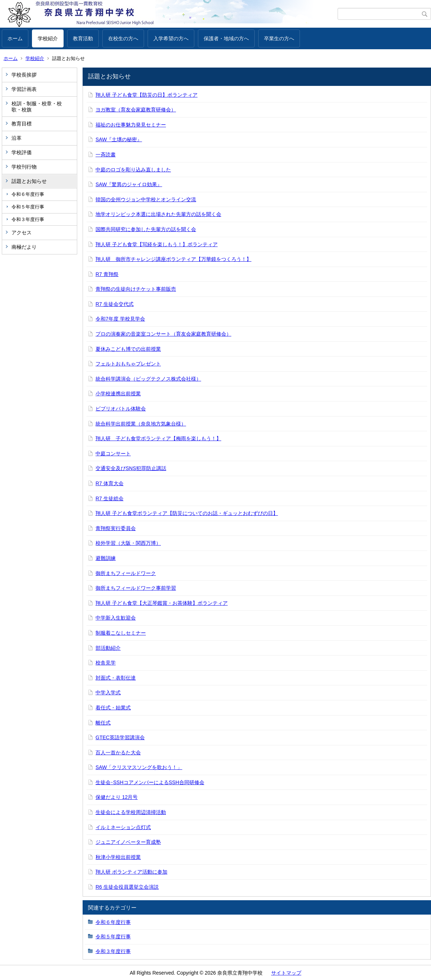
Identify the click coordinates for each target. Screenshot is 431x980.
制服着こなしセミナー (121, 633)
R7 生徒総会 (110, 498)
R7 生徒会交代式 (115, 304)
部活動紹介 (108, 648)
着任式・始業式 (113, 708)
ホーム (15, 38)
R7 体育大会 (110, 483)
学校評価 (22, 152)
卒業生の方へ (279, 38)
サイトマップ (286, 973)
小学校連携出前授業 (118, 394)
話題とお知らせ (29, 181)
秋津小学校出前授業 (118, 857)
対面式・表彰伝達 (116, 678)
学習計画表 (24, 89)
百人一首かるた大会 (118, 753)
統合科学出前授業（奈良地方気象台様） (141, 424)
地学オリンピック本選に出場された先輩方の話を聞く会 (158, 214)
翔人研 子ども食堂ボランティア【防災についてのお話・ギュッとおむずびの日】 (187, 513)
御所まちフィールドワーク (126, 573)
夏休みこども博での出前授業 (128, 349)
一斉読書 (106, 155)
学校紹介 (48, 38)
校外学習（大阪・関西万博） (128, 543)
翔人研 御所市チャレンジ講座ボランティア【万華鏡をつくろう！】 (173, 259)
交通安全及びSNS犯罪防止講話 (131, 468)
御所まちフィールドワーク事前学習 (136, 588)
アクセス (22, 233)
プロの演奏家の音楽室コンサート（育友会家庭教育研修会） (163, 334)
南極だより (24, 247)
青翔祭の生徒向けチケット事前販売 (136, 289)
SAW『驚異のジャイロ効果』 (129, 184)
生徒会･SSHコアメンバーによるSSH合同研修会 (150, 782)
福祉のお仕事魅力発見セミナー (131, 125)
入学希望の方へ (171, 38)
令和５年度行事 (28, 207)
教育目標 (22, 124)
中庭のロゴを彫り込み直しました (133, 170)
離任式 (103, 723)
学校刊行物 (24, 167)
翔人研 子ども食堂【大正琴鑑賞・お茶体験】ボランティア (162, 603)
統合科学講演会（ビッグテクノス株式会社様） (148, 379)
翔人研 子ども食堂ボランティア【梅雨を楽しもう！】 (158, 438)
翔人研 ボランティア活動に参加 (131, 872)
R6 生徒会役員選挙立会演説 (127, 887)
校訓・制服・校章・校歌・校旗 (37, 107)
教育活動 (83, 38)
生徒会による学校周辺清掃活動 (131, 812)
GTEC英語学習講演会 (120, 737)
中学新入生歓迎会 (116, 618)
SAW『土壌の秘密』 (119, 139)
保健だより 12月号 (117, 797)
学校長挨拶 (24, 75)
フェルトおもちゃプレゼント (128, 364)
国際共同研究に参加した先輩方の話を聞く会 (146, 229)
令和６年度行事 (28, 194)
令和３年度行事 (28, 219)
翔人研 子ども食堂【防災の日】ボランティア (147, 95)
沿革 (17, 138)
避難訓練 (106, 558)
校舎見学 (106, 663)
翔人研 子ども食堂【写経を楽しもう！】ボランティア (157, 244)
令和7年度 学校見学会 (120, 319)
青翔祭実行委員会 (116, 528)
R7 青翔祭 (107, 274)
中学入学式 (108, 693)
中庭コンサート (113, 454)
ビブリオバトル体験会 (121, 409)
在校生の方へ (123, 38)
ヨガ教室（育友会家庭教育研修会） (136, 110)
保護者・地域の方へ (226, 38)
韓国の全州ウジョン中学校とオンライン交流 (146, 199)
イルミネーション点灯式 (123, 827)
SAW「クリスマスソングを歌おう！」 (139, 767)
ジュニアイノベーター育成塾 (128, 842)
